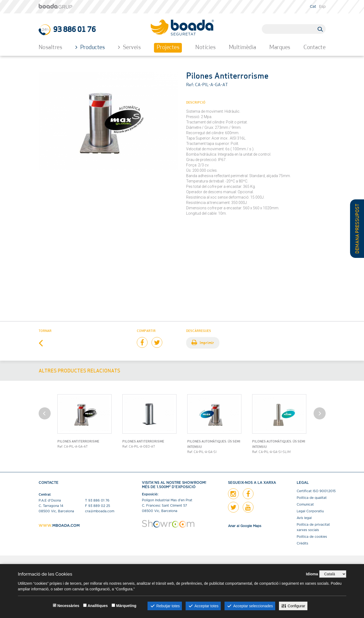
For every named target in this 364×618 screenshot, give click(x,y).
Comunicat (305, 504)
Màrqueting (126, 606)
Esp (322, 7)
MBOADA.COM (66, 526)
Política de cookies (312, 537)
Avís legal (304, 518)
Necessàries (68, 606)
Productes (90, 47)
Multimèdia (242, 48)
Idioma (312, 574)
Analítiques (98, 606)
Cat (313, 7)
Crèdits (302, 543)
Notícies (205, 48)
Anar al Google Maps (245, 526)
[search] (291, 29)
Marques (280, 48)
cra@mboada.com (100, 511)
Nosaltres (50, 48)
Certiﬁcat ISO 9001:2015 (316, 491)
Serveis (129, 47)
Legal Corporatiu (310, 511)
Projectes (168, 48)
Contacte (314, 48)
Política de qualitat (312, 498)
